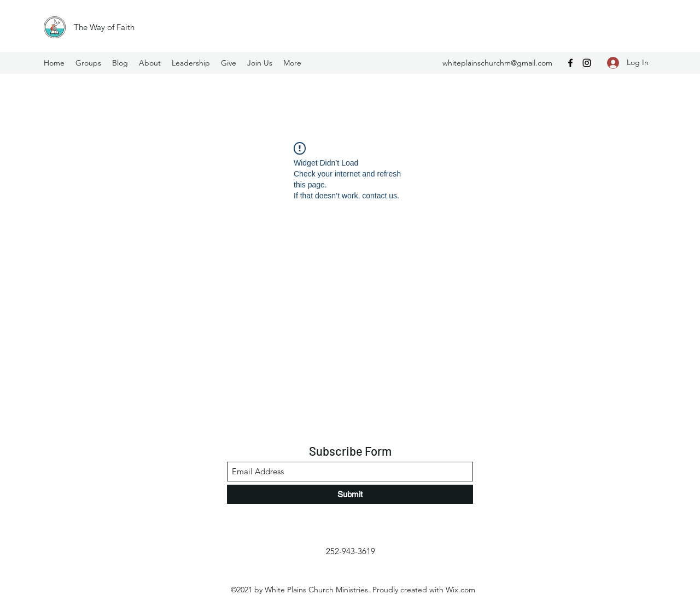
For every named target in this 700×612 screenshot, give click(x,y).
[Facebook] (570, 63)
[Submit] (350, 494)
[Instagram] (587, 63)
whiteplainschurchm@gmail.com (497, 63)
